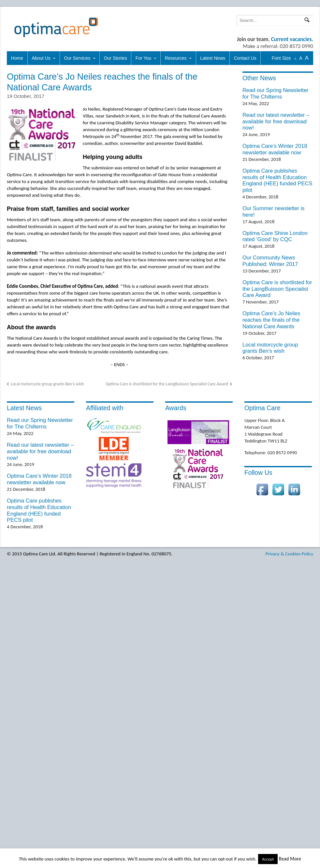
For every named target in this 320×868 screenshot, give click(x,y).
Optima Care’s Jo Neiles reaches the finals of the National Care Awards (271, 320)
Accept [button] (268, 859)
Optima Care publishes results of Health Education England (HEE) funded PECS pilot (277, 180)
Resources (176, 58)
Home (17, 58)
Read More (290, 859)
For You (143, 58)
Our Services (77, 58)
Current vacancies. (292, 39)
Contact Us (245, 58)
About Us (41, 58)
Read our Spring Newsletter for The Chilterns (276, 93)
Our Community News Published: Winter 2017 (270, 261)
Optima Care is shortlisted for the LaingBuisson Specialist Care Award (167, 384)
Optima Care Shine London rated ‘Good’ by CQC (275, 236)
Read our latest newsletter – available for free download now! (276, 121)
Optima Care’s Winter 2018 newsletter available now (275, 149)
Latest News (213, 58)
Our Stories (116, 58)
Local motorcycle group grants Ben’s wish (47, 384)
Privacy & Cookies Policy (289, 554)
